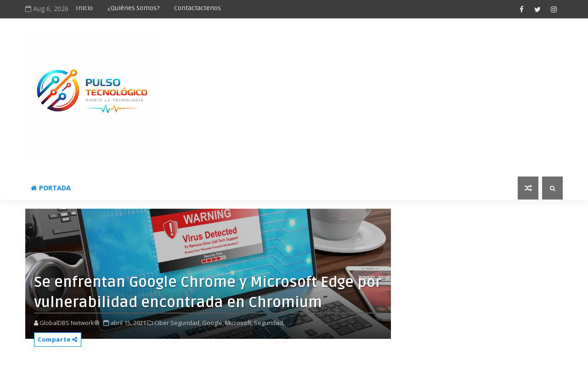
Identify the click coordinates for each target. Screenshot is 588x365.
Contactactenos (198, 8)
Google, (213, 323)
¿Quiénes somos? (133, 8)
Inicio (84, 8)
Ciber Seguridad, (178, 323)
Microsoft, (239, 323)
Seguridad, (269, 323)
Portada (51, 188)
